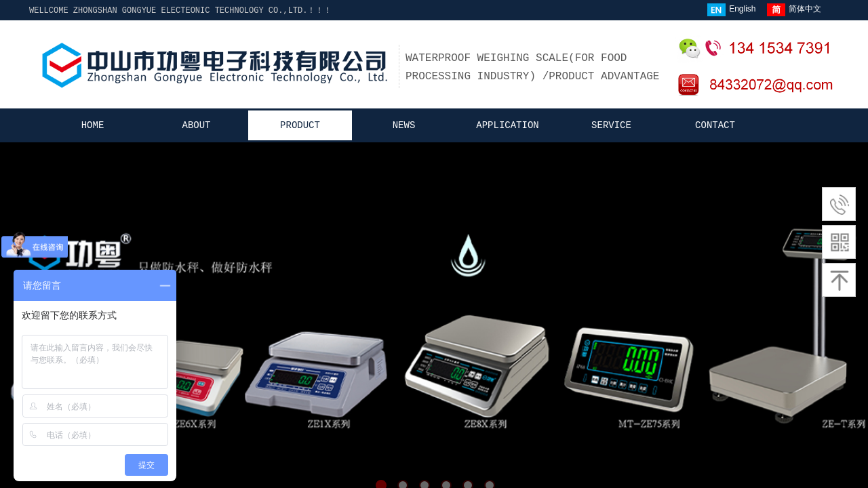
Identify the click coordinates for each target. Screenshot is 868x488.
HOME (93, 125)
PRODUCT (300, 125)
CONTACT (715, 125)
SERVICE (611, 125)
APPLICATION (507, 125)
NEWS (404, 125)
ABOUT (196, 125)
